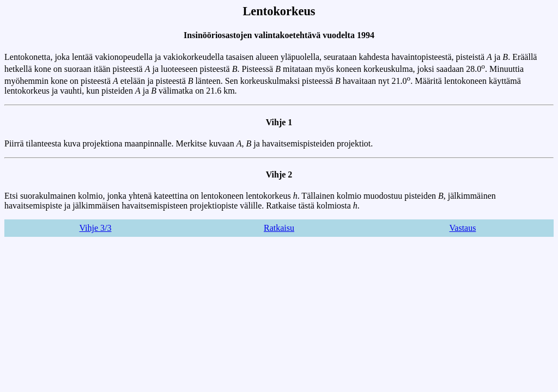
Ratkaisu (279, 228)
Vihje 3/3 (95, 228)
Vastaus (463, 228)
